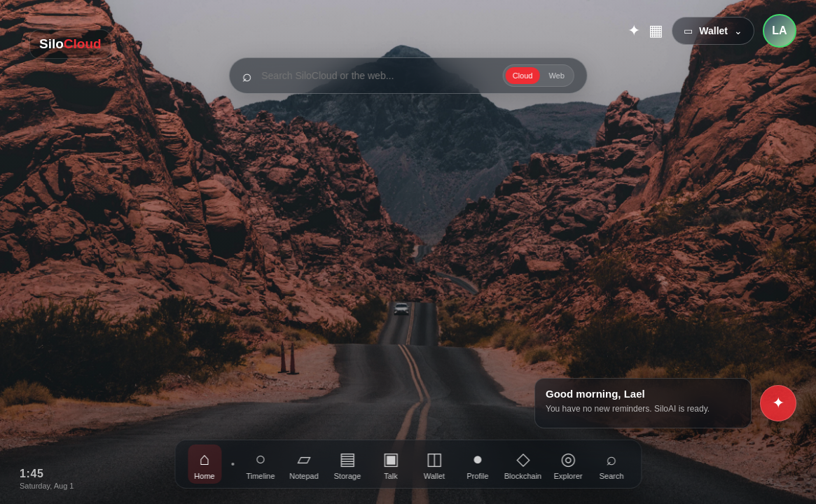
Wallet (434, 464)
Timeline (260, 464)
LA (779, 30)
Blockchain (523, 464)
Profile (477, 464)
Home (204, 464)
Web (556, 76)
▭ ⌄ (713, 31)
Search (612, 464)
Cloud (523, 76)
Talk (391, 464)
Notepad (304, 464)
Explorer (568, 464)
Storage (348, 464)
